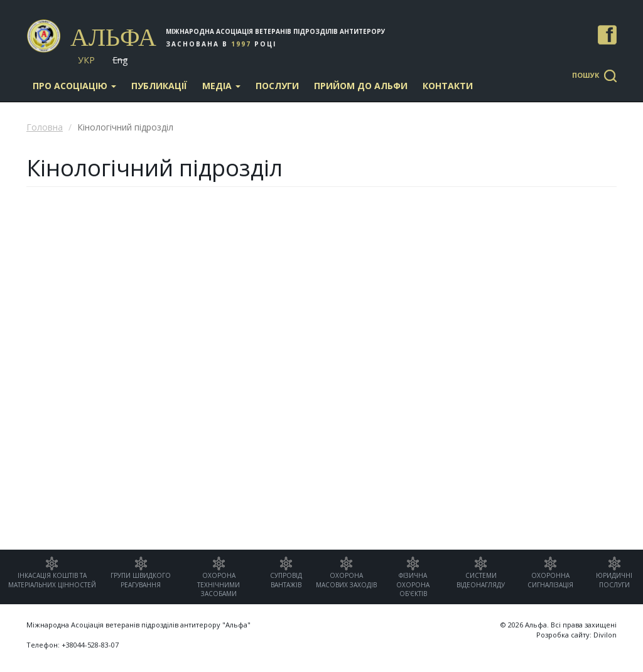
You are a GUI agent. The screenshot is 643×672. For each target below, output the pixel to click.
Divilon (605, 635)
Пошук (586, 75)
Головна (45, 127)
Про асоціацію (74, 86)
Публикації (159, 86)
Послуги (277, 86)
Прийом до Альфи (361, 86)
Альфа (113, 37)
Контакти (448, 86)
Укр (86, 60)
